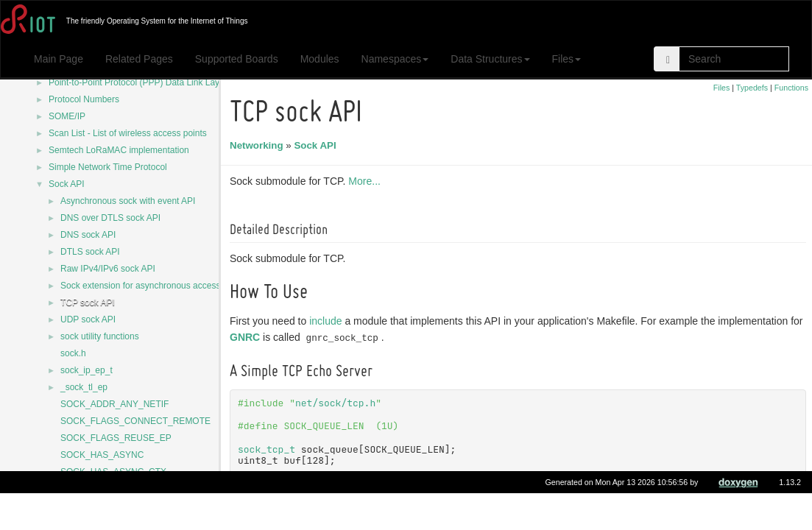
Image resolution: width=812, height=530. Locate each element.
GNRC (247, 337)
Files (567, 59)
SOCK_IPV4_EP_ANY (105, 506)
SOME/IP (67, 116)
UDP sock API (88, 319)
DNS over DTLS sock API (110, 218)
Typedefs (752, 88)
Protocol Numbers (84, 99)
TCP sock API (88, 303)
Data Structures (490, 59)
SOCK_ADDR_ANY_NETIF (114, 404)
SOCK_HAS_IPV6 (96, 489)
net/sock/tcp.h (338, 403)
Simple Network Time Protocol (108, 167)
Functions (791, 88)
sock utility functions (100, 336)
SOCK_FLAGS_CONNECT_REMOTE (135, 421)
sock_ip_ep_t (87, 370)
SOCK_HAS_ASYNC (102, 455)
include (328, 321)
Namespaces (395, 59)
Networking (259, 145)
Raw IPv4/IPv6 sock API (108, 269)
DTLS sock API (90, 252)
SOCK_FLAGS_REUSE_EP (116, 438)
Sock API (67, 184)
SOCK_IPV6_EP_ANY (435, 507)
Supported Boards (237, 59)
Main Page (59, 59)
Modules (320, 59)
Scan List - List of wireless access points (128, 133)
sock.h (73, 353)
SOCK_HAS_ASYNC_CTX (113, 472)
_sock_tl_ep (84, 387)
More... (367, 181)
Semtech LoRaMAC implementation (119, 150)
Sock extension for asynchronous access (140, 286)
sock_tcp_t (269, 449)
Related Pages (139, 59)
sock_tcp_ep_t (300, 507)
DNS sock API (88, 235)
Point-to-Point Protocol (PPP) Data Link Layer (138, 82)
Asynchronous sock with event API (128, 201)
